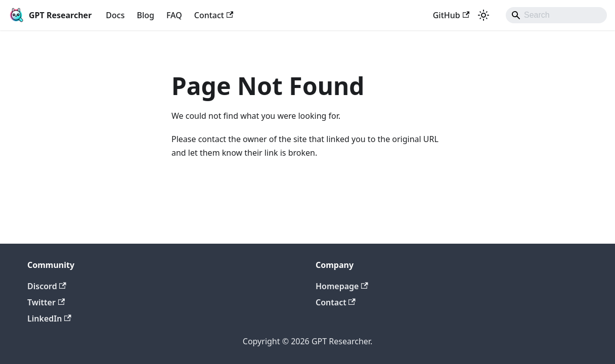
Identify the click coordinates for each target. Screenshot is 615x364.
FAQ (174, 15)
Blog (145, 15)
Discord (47, 286)
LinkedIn (49, 318)
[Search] (556, 15)
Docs (115, 15)
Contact (214, 15)
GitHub (451, 15)
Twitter (46, 302)
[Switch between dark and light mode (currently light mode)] (484, 15)
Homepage (342, 286)
